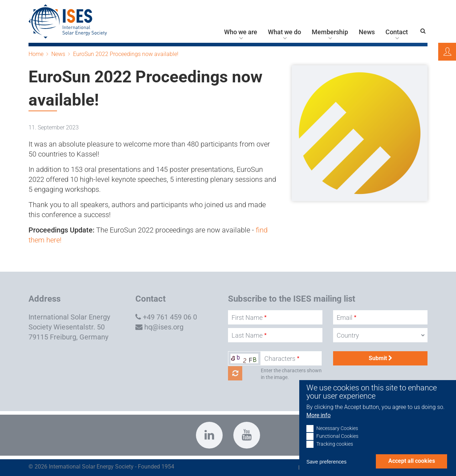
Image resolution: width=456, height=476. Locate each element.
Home (36, 54)
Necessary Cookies (337, 437)
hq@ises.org (164, 327)
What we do (284, 32)
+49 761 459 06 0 (170, 317)
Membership (330, 32)
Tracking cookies (335, 453)
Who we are (241, 32)
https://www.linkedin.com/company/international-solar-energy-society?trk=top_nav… (209, 435)
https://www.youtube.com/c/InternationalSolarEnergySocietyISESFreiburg (247, 435)
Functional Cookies (337, 445)
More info (318, 424)
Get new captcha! (235, 373)
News (367, 32)
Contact (397, 32)
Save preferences (327, 471)
